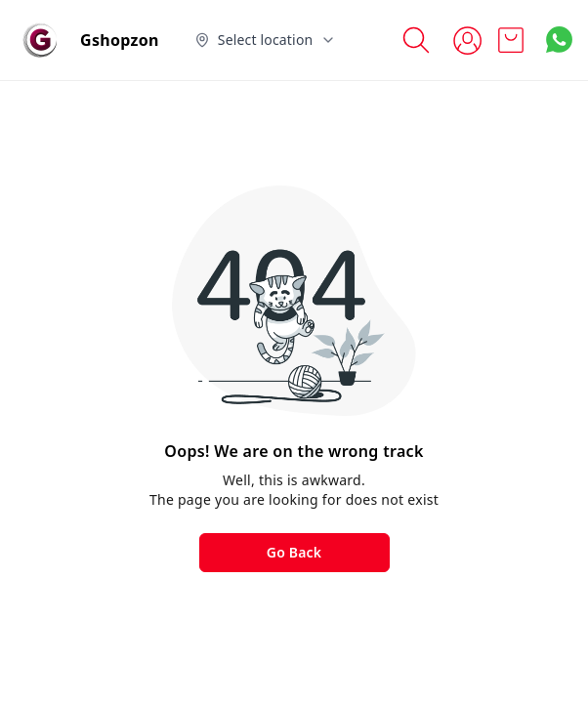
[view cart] (511, 40)
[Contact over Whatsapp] (559, 40)
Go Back (294, 552)
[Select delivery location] (266, 40)
